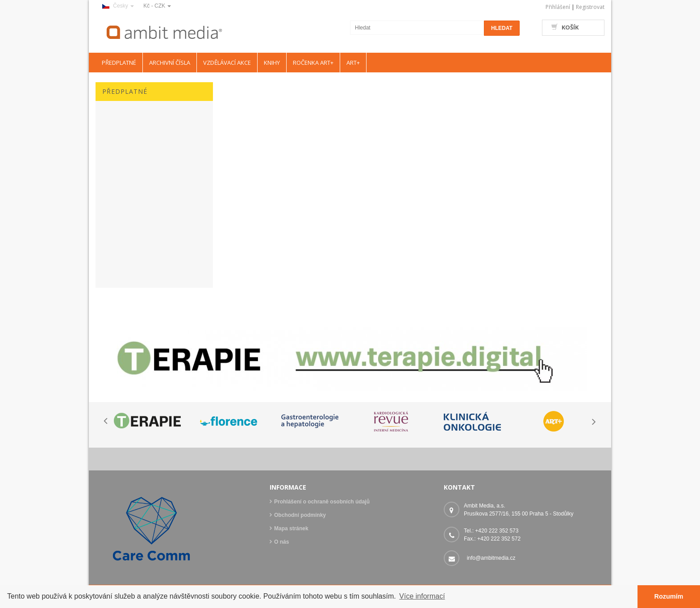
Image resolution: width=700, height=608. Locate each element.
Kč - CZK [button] (157, 6)
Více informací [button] (422, 596)
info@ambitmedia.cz (491, 558)
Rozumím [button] (669, 596)
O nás (281, 542)
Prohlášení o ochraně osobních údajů (322, 502)
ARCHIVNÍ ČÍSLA (170, 63)
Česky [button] (118, 6)
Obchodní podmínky (300, 515)
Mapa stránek (291, 528)
